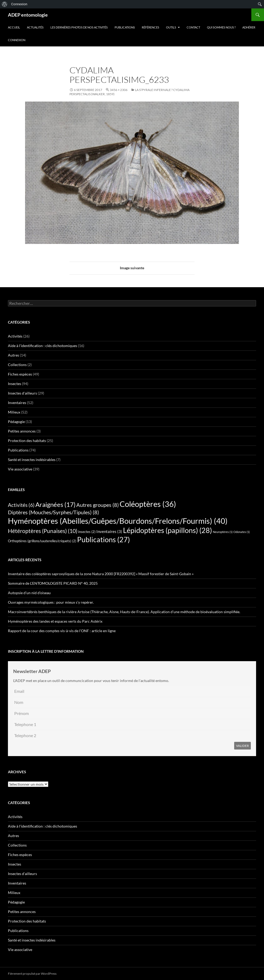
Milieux (14, 412)
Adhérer (249, 27)
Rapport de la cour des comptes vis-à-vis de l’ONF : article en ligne (62, 631)
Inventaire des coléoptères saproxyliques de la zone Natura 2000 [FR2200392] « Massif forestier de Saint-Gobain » (101, 574)
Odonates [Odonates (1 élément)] (242, 532)
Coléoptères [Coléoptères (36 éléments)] (148, 504)
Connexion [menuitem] (19, 4)
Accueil (14, 27)
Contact (193, 27)
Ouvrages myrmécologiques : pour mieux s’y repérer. (51, 602)
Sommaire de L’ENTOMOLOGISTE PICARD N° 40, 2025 (53, 583)
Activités (15, 336)
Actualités (35, 27)
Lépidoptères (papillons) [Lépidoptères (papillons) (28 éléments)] (168, 530)
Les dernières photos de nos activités (79, 27)
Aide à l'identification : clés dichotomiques (43, 346)
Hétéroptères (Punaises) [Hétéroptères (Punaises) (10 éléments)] (43, 531)
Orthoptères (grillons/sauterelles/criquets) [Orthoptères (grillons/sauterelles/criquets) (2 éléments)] (42, 541)
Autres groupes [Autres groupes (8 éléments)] (98, 505)
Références (150, 27)
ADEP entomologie (28, 15)
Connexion (17, 40)
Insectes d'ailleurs (22, 393)
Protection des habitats (27, 441)
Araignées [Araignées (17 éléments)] (55, 504)
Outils (171, 27)
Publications (125, 27)
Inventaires (17, 403)
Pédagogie (16, 422)
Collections (17, 365)
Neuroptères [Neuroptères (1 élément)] (223, 532)
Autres (13, 355)
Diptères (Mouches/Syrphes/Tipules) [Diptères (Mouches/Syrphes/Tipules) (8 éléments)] (53, 512)
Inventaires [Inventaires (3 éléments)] (109, 531)
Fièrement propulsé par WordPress (32, 974)
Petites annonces (22, 431)
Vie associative (20, 469)
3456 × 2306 (119, 90)
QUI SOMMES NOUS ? (221, 27)
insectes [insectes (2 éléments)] (87, 532)
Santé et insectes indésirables (32, 460)
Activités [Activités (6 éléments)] (21, 505)
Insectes (15, 384)
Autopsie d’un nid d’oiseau (29, 593)
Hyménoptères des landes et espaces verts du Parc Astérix (55, 621)
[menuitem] (5, 4)
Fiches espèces (20, 374)
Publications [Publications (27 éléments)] (103, 539)
